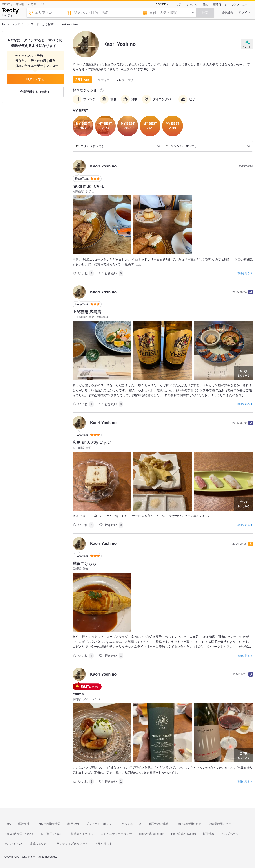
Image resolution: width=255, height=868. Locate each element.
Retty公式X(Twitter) (184, 834)
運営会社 (24, 824)
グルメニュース (241, 4)
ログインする (35, 79)
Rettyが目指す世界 (48, 824)
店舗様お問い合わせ (221, 824)
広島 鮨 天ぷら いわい (92, 443)
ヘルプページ (230, 834)
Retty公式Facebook (152, 834)
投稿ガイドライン (82, 834)
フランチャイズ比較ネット (71, 844)
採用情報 (209, 834)
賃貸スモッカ (38, 844)
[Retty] (10, 11)
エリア (178, 4)
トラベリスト (104, 844)
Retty (8, 824)
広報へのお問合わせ (189, 824)
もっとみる (243, 373)
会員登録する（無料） (35, 92)
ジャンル (192, 4)
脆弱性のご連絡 (159, 824)
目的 (205, 4)
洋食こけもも (84, 564)
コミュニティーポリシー (116, 834)
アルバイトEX (13, 844)
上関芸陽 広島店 (87, 312)
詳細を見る (243, 273)
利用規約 (73, 824)
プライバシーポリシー (100, 824)
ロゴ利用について (52, 834)
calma (78, 694)
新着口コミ (220, 4)
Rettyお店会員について (19, 834)
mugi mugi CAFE (88, 186)
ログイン (244, 12)
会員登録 (228, 12)
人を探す (160, 4)
